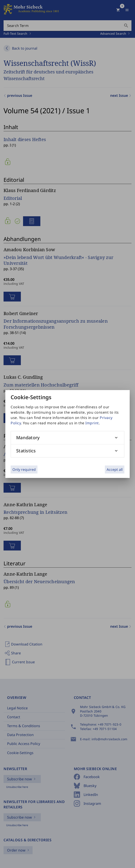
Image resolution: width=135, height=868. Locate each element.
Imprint (92, 423)
